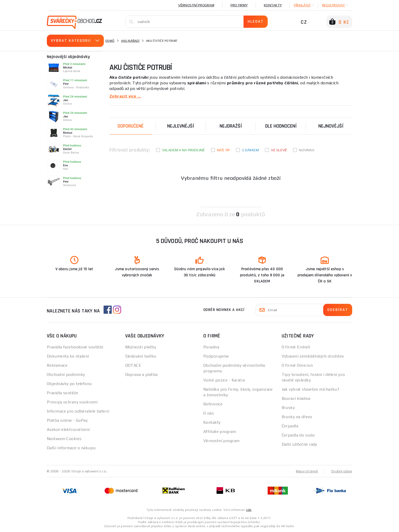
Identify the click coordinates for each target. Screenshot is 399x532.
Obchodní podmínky (66, 374)
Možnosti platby (141, 347)
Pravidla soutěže (62, 393)
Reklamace (57, 365)
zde (249, 510)
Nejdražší (231, 126)
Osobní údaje (342, 471)
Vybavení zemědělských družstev (313, 356)
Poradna (211, 347)
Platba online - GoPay (67, 420)
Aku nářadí (130, 41)
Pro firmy (239, 5)
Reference (213, 404)
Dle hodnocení (281, 126)
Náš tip (224, 150)
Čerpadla (290, 426)
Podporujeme (216, 356)
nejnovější (331, 126)
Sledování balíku (141, 356)
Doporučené (131, 126)
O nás (209, 413)
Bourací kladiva (296, 398)
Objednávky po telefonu (69, 383)
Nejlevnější (181, 126)
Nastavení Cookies (64, 438)
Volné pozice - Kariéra (224, 380)
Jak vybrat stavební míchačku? (311, 389)
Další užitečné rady (299, 444)
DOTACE (133, 365)
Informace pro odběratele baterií (78, 411)
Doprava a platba (141, 374)
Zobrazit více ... (125, 96)
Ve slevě (279, 150)
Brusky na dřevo (297, 417)
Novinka (307, 150)
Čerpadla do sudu (298, 435)
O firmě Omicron (297, 365)
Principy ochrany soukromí (72, 402)
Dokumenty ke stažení (68, 356)
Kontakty (273, 5)
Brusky (288, 407)
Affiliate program (220, 431)
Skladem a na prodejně (183, 150)
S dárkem (250, 150)
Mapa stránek (307, 471)
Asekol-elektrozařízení (68, 429)
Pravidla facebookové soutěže (75, 347)
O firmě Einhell (296, 347)
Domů (110, 41)
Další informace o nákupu (71, 448)
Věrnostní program (196, 5)
